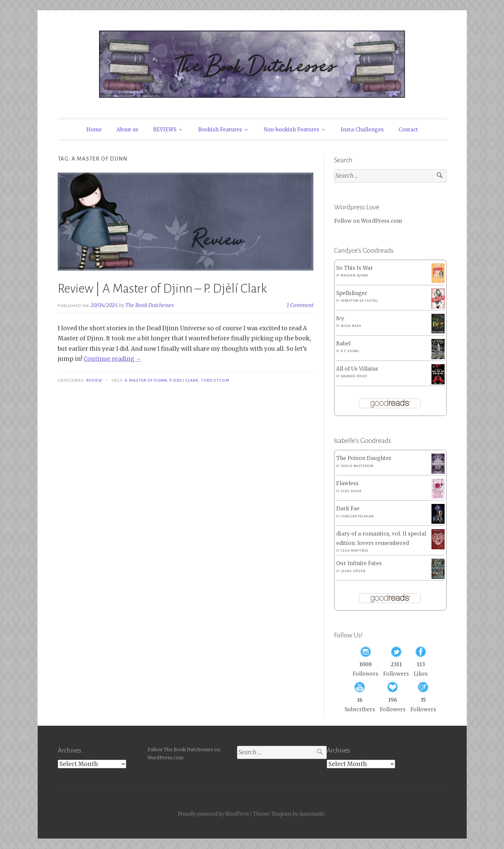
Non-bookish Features (291, 130)
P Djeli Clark (184, 380)
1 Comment (300, 305)
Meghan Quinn (354, 275)
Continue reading (112, 359)
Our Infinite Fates (359, 563)
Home (94, 130)
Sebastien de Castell (359, 301)
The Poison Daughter (364, 458)
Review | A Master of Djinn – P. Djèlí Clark (162, 289)
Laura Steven (353, 571)
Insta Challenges (362, 130)
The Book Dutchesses (149, 305)
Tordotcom (215, 380)
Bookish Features (220, 130)
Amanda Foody (354, 376)
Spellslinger (352, 293)
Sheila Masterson (357, 466)
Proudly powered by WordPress (213, 814)
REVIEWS (165, 130)
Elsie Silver (351, 491)
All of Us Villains (357, 369)
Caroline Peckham (357, 516)
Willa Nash (351, 326)
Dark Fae (348, 508)
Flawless (347, 483)
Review (94, 380)
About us (127, 130)
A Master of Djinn (146, 380)
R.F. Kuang (350, 351)
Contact (408, 130)
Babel (343, 344)
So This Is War (355, 268)
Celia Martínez (355, 551)
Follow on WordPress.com (368, 221)
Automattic (312, 814)
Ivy (340, 318)
